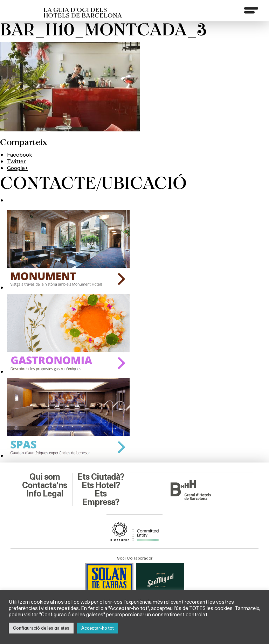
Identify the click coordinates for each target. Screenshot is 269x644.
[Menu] (251, 10)
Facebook (19, 154)
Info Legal (45, 494)
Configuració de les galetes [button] (41, 628)
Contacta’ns (44, 485)
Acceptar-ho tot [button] (98, 628)
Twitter (16, 161)
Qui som (45, 477)
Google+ (18, 168)
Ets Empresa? (101, 498)
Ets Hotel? (101, 485)
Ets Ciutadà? (101, 477)
